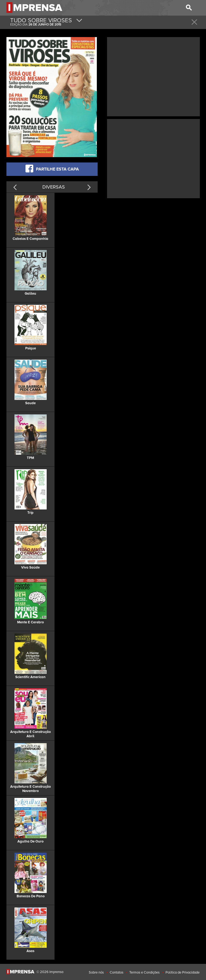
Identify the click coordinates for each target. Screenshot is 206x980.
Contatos (117, 972)
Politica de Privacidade (183, 972)
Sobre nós (96, 972)
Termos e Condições (144, 972)
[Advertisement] (153, 76)
